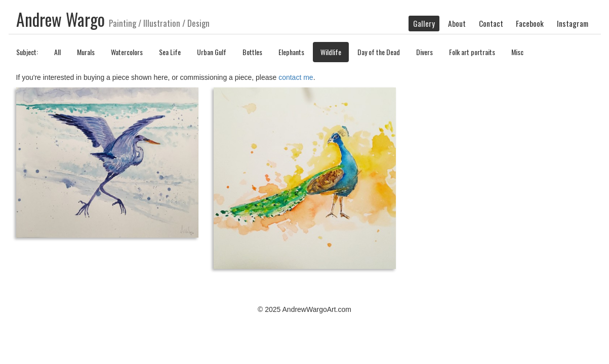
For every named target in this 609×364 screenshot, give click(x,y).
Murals (86, 52)
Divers (424, 52)
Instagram (573, 23)
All (57, 52)
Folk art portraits (472, 52)
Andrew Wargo (60, 19)
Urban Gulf (212, 52)
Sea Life (170, 52)
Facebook (530, 23)
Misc (517, 52)
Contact (491, 23)
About (457, 23)
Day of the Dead (379, 52)
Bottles (252, 52)
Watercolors (127, 52)
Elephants (291, 52)
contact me (296, 77)
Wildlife (331, 52)
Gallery (424, 23)
